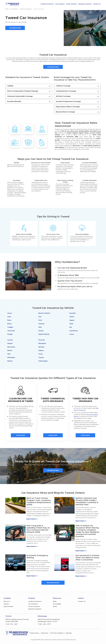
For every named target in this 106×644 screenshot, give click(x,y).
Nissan (10, 361)
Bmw (9, 320)
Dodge (10, 334)
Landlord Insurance (47, 4)
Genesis (41, 324)
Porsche (41, 340)
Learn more (21, 435)
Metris (10, 350)
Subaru (41, 350)
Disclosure (45, 633)
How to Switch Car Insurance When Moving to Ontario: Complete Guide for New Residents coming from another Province (87, 531)
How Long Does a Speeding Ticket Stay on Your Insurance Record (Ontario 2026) (38, 529)
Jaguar (72, 320)
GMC (40, 327)
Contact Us (97, 4)
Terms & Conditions (57, 633)
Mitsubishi (11, 357)
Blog (55, 601)
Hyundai (72, 313)
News (55, 606)
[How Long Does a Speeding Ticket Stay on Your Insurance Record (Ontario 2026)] (15, 533)
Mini (9, 354)
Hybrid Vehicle (44, 334)
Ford (40, 320)
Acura (10, 313)
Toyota (41, 357)
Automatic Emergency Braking (37, 557)
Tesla (40, 354)
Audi (9, 317)
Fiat (40, 317)
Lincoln (10, 340)
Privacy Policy (34, 633)
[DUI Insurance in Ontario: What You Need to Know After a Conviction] (64, 563)
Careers (6, 604)
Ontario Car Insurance (26, 9)
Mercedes (11, 347)
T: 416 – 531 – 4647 (11, 624)
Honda (41, 331)
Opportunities (8, 606)
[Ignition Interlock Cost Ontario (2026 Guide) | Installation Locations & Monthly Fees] (64, 505)
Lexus (72, 334)
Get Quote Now (15, 28)
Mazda (10, 343)
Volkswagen (43, 361)
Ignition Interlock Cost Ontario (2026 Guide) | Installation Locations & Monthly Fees (87, 501)
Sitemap (69, 633)
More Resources (53, 583)
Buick (9, 324)
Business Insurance (85, 4)
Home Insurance (72, 4)
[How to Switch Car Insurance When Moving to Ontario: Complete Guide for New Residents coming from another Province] (64, 533)
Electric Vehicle (44, 313)
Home (7, 9)
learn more (31, 519)
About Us (7, 601)
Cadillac (10, 327)
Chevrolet (11, 331)
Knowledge (57, 604)
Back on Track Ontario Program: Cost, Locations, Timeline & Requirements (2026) (39, 501)
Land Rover (74, 331)
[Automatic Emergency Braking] (15, 563)
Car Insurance (60, 4)
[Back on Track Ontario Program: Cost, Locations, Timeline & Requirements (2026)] (15, 505)
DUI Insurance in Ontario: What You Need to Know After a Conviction (87, 558)
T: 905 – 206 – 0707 (44, 624)
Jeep (71, 324)
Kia (71, 327)
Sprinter (41, 347)
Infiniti (72, 317)
